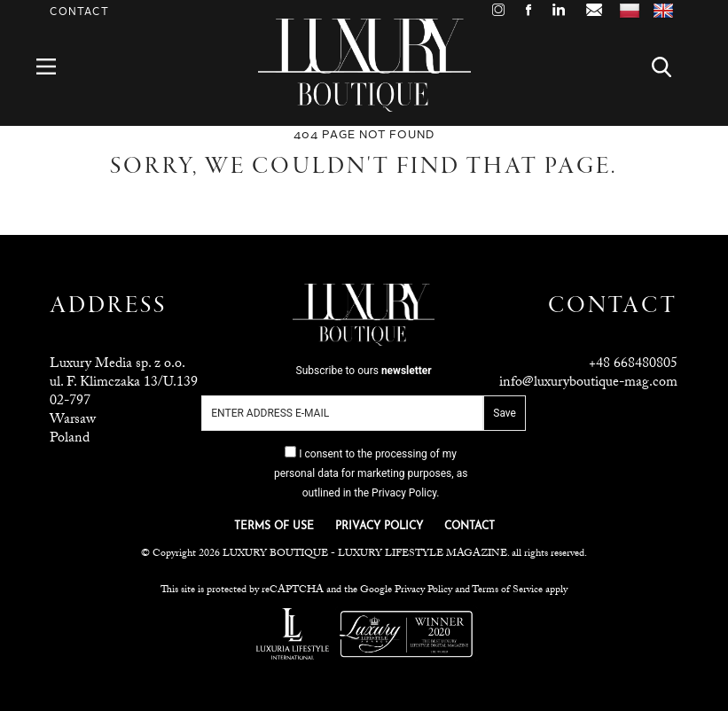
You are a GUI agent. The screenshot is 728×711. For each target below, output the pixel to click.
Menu (56, 67)
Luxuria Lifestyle (293, 634)
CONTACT (470, 527)
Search (672, 67)
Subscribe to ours (364, 371)
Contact (79, 12)
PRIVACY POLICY (379, 527)
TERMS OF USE (274, 527)
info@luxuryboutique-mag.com (588, 383)
